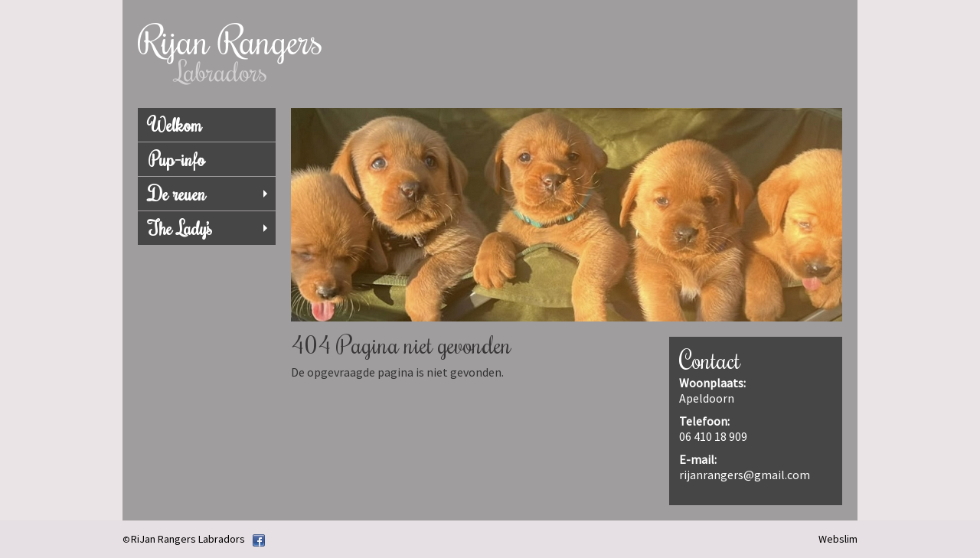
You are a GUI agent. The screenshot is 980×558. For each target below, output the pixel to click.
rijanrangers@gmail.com (745, 475)
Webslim (838, 539)
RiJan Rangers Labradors (188, 539)
